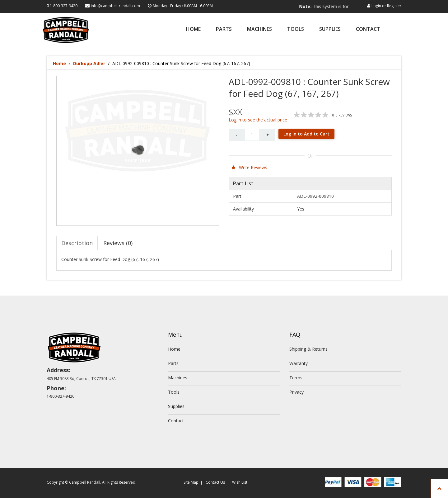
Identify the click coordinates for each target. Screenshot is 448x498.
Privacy (296, 392)
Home (193, 29)
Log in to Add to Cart (306, 134)
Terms (296, 378)
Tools (296, 29)
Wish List (240, 482)
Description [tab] (77, 243)
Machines (259, 29)
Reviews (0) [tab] (118, 243)
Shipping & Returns (308, 349)
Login (376, 6)
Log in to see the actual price (258, 120)
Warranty (299, 363)
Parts (224, 29)
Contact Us (215, 482)
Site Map (191, 482)
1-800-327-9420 (64, 6)
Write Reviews (249, 167)
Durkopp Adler (89, 63)
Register (394, 6)
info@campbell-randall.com (115, 6)
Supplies (330, 29)
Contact (368, 29)
